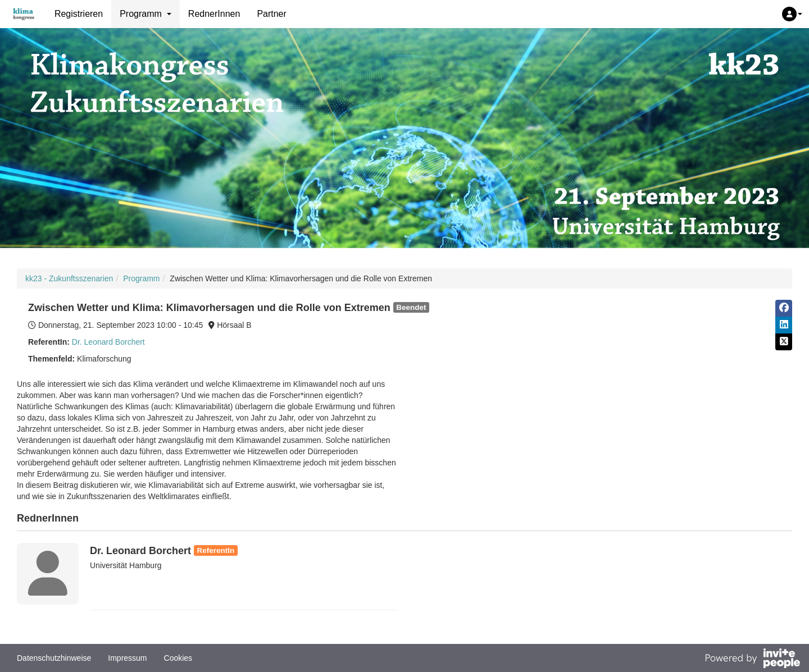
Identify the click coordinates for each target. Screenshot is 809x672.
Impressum (127, 658)
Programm (141, 278)
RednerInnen (214, 14)
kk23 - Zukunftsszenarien (69, 278)
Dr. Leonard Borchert (108, 342)
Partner (271, 14)
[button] (792, 14)
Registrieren (79, 14)
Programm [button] (146, 14)
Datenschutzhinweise (54, 658)
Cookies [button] (178, 658)
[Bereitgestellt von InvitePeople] (752, 660)
